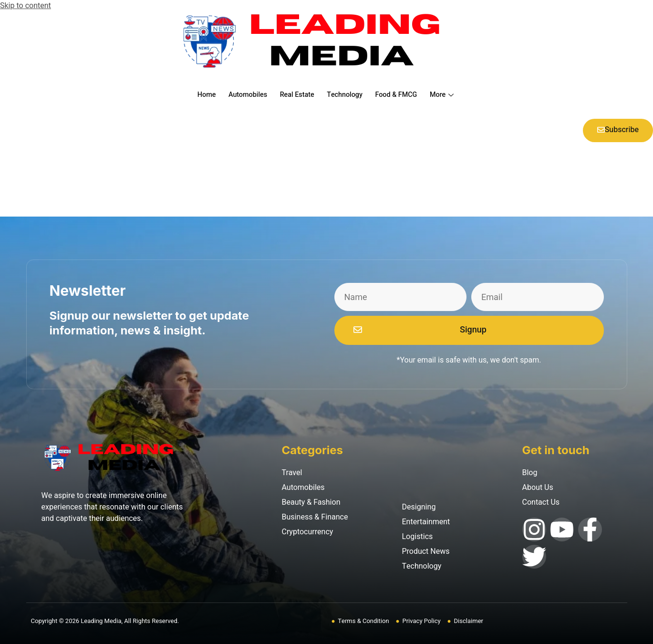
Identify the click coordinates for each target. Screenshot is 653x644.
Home (198, 95)
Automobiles (243, 95)
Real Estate (295, 95)
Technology (346, 95)
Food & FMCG (401, 95)
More (451, 95)
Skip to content (26, 6)
